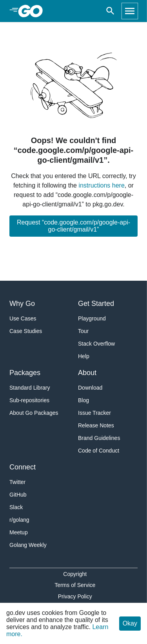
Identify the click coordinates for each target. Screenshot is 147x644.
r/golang (19, 520)
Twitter (17, 482)
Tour (83, 331)
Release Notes (96, 425)
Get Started (96, 304)
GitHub (18, 495)
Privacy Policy (75, 596)
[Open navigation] (130, 11)
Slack (16, 507)
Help (84, 356)
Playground (92, 318)
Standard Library (30, 388)
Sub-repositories (29, 400)
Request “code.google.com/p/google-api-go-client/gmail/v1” (73, 226)
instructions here (101, 185)
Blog (83, 400)
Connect (23, 467)
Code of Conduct (99, 451)
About (87, 373)
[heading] (33, 11)
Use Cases (23, 318)
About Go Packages (34, 413)
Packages (25, 373)
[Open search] (110, 11)
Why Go (22, 304)
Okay (130, 623)
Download (90, 388)
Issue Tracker (94, 413)
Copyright (75, 574)
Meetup (19, 532)
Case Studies (26, 331)
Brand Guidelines (99, 438)
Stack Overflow (96, 344)
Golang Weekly (28, 545)
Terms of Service (75, 585)
